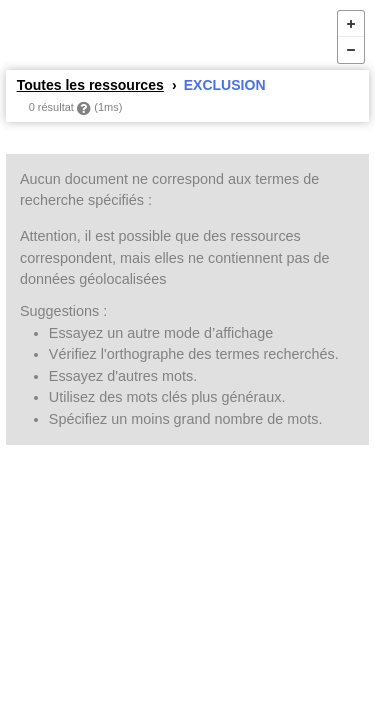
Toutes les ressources (90, 85)
